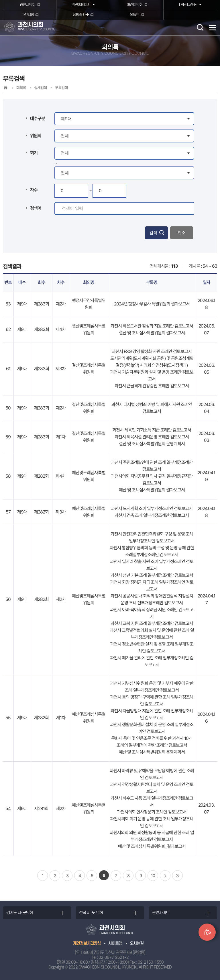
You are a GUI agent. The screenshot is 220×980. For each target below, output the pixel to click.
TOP (207, 933)
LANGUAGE (187, 5)
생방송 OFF (81, 15)
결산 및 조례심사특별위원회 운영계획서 (152, 444)
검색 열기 (200, 27)
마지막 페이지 (177, 876)
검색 (153, 233)
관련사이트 (161, 913)
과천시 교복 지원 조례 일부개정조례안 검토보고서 (152, 623)
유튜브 (134, 15)
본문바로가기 (0, 0)
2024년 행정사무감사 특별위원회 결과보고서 (152, 304)
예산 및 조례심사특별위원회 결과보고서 (152, 490)
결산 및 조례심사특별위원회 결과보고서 (152, 333)
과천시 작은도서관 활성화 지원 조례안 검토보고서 (152, 326)
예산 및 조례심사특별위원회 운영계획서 (152, 752)
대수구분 (38, 118)
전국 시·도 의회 (91, 913)
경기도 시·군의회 (19, 913)
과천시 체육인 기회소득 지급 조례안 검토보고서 (152, 430)
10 (153, 876)
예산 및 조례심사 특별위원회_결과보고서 (152, 846)
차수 (34, 190)
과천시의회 (27, 5)
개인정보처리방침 (87, 943)
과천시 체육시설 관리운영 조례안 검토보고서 (152, 437)
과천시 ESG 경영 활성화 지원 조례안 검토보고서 (152, 351)
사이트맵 (115, 943)
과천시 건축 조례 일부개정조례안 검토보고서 (152, 515)
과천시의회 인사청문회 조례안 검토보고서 (152, 812)
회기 (34, 153)
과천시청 (27, 15)
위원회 (36, 136)
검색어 (36, 208)
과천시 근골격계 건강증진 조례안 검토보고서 (152, 386)
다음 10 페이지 (165, 876)
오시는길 (137, 943)
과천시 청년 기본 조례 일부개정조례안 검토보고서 (152, 575)
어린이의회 (134, 5)
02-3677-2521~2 (114, 958)
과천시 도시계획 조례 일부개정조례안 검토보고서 (152, 508)
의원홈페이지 (80, 5)
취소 (182, 233)
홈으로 (5, 88)
